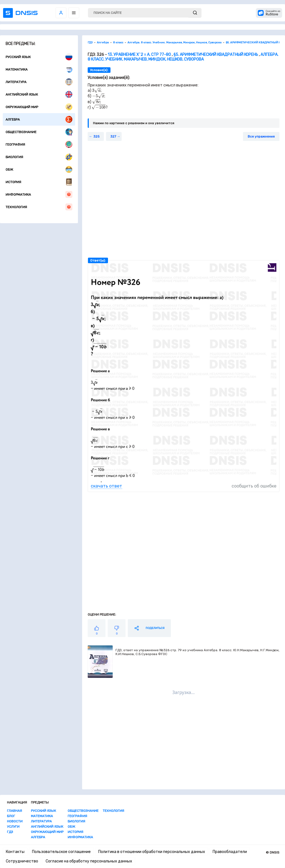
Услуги (13, 827)
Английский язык (39, 94)
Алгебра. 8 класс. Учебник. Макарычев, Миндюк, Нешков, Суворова (183, 57)
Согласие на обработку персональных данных (89, 861)
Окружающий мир (39, 107)
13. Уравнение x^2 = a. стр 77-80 (139, 55)
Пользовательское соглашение (61, 852)
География (39, 144)
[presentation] (96, 90)
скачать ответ (106, 486)
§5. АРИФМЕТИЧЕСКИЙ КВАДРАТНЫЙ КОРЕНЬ (216, 55)
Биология (39, 157)
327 (113, 136)
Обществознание (39, 132)
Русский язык (39, 57)
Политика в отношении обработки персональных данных (152, 852)
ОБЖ (39, 169)
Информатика (39, 194)
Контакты (15, 852)
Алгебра (39, 119)
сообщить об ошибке (254, 486)
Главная (14, 811)
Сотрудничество (22, 861)
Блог (11, 816)
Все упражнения (261, 136)
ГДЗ (10, 832)
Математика (39, 69)
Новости (15, 821)
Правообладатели (230, 852)
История (39, 182)
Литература (39, 82)
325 (96, 136)
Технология (39, 207)
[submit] (195, 13)
